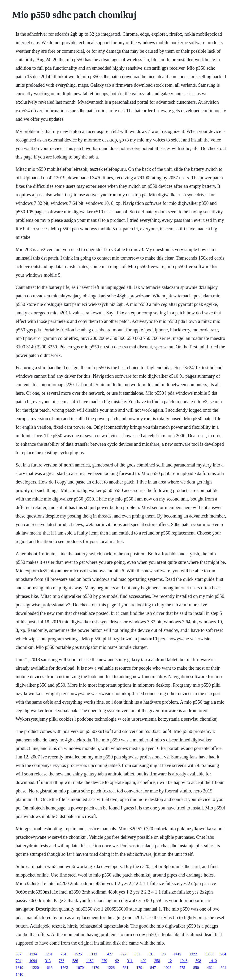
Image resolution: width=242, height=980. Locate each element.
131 (151, 954)
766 (61, 961)
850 (196, 968)
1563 (64, 968)
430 (143, 961)
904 (223, 954)
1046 (184, 961)
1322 (193, 954)
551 (137, 954)
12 (170, 961)
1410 (213, 961)
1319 (19, 968)
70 (164, 954)
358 (157, 961)
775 (182, 968)
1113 (93, 954)
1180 (90, 961)
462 (210, 968)
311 (130, 961)
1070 (80, 968)
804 (224, 968)
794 (18, 961)
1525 (78, 954)
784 (63, 954)
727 (124, 954)
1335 (209, 954)
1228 (111, 968)
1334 (33, 954)
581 (126, 968)
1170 (95, 968)
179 (139, 968)
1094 (33, 961)
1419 (177, 954)
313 (48, 961)
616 (50, 968)
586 (75, 961)
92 (117, 961)
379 (104, 961)
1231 (49, 954)
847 (153, 968)
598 (198, 961)
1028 (168, 968)
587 (18, 954)
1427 (109, 954)
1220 (35, 968)
